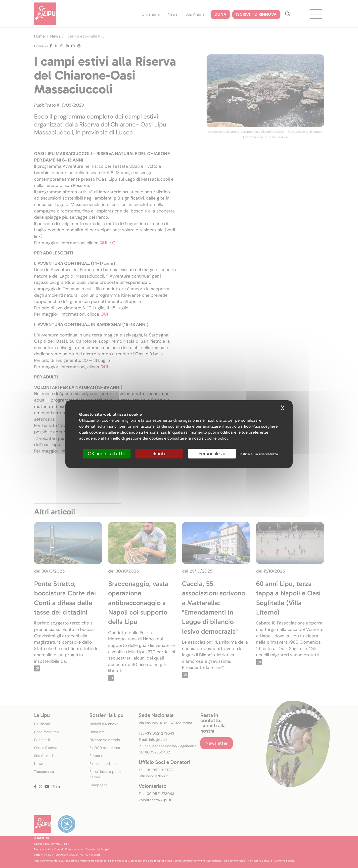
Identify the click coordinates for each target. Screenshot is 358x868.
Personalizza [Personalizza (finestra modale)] (212, 453)
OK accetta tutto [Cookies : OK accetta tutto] (107, 453)
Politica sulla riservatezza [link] (258, 454)
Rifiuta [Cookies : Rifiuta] (159, 453)
